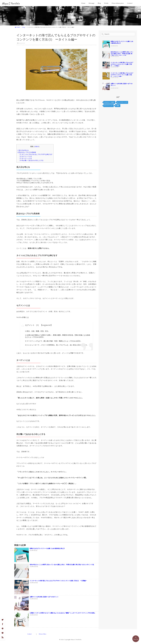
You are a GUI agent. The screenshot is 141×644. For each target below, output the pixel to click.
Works (106, 3)
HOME (18, 27)
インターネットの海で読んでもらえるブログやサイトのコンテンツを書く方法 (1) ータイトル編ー (122, 75)
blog (24, 27)
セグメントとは (26, 156)
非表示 (37, 147)
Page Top (136, 638)
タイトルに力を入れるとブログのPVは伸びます (36, 154)
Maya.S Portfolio (11, 3)
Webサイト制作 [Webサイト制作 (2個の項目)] (109, 102)
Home (83, 3)
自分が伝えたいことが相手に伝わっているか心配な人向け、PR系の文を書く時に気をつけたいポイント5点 (62, 565)
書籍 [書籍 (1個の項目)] (118, 106)
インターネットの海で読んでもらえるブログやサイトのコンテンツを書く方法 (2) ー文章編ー (58, 581)
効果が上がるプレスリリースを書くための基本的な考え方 (47, 549)
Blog (99, 3)
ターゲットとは (26, 158)
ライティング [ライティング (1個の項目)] (109, 106)
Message (92, 3)
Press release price (118, 3)
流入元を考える (23, 150)
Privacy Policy (43, 634)
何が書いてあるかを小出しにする (32, 160)
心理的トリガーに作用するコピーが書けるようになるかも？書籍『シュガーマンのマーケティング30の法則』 (63, 613)
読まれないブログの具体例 (27, 152)
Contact (130, 3)
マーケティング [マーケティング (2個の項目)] (123, 102)
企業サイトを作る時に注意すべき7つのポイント (44, 597)
